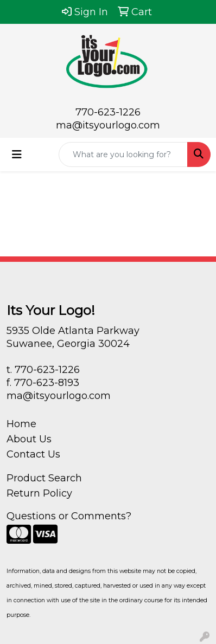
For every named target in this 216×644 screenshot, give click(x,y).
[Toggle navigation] (17, 154)
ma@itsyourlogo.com (108, 125)
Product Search (44, 478)
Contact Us (33, 454)
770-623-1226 (108, 112)
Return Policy (39, 493)
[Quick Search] (123, 154)
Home (21, 424)
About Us (29, 439)
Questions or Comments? (69, 516)
